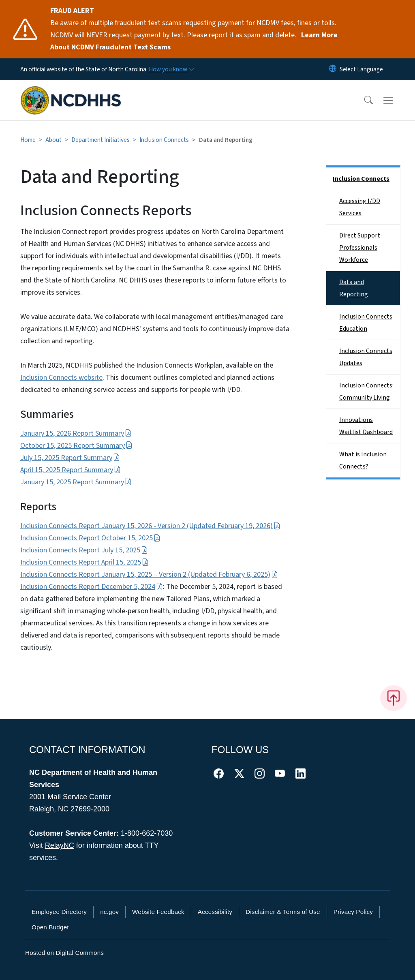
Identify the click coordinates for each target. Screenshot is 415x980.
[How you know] (171, 69)
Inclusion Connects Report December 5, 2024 (92, 587)
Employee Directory (59, 912)
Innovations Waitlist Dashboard (366, 426)
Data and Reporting (354, 288)
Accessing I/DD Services (360, 207)
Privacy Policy (353, 912)
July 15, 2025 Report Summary (70, 458)
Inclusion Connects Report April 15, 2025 (84, 562)
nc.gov (109, 912)
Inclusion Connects (164, 140)
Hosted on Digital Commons (64, 953)
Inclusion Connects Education (366, 323)
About (53, 140)
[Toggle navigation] (396, 101)
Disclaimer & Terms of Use (283, 912)
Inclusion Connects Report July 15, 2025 (84, 550)
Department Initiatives (101, 140)
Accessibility (215, 912)
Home (28, 140)
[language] (361, 69)
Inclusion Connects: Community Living (366, 392)
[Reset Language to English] (333, 69)
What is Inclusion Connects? (363, 460)
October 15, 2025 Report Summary (76, 446)
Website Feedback (158, 912)
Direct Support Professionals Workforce (360, 248)
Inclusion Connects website (61, 378)
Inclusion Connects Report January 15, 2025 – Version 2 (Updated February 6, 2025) (149, 575)
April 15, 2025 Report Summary (71, 470)
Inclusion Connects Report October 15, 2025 (90, 538)
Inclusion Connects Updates (366, 357)
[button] (363, 101)
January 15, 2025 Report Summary (76, 482)
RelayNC (60, 845)
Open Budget (50, 927)
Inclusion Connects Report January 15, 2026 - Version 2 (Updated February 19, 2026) (150, 526)
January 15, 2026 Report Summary (76, 433)
